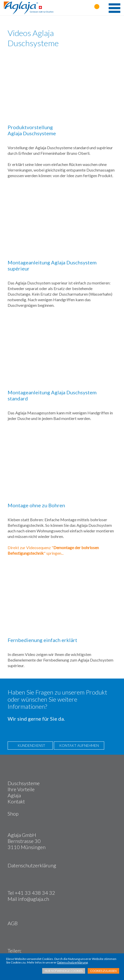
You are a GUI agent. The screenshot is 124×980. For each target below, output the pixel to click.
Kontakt (16, 801)
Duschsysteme (24, 783)
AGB (13, 923)
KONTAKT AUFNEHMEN (79, 745)
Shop (13, 814)
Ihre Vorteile (21, 789)
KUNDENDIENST (30, 745)
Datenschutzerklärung (32, 865)
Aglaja (14, 795)
